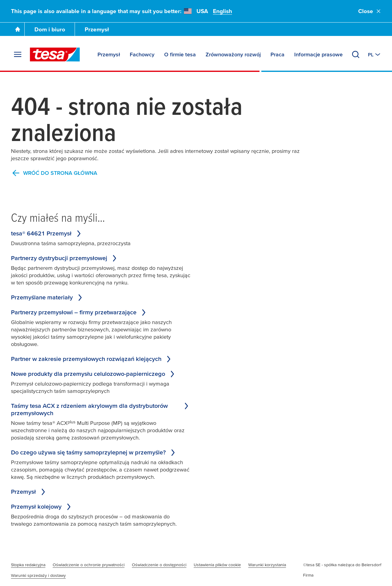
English (222, 11)
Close (370, 11)
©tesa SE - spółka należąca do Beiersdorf (342, 565)
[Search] (356, 55)
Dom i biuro (50, 29)
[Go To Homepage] (18, 29)
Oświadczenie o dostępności (159, 565)
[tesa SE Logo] (55, 55)
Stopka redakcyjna (28, 565)
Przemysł (97, 29)
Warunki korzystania (267, 565)
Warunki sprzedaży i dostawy (38, 575)
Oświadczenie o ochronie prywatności (89, 565)
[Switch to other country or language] (375, 55)
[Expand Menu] (18, 55)
